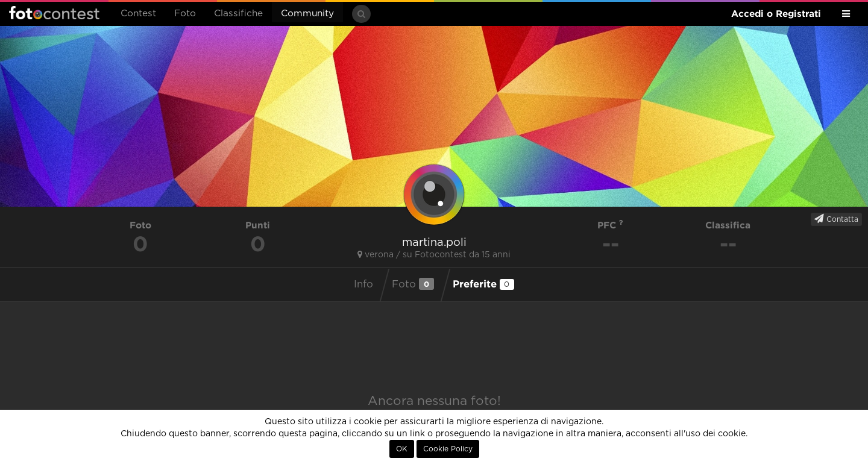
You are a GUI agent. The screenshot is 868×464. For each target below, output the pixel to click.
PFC (610, 225)
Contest (138, 14)
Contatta (836, 219)
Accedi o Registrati (776, 14)
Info (363, 284)
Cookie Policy (448, 449)
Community (307, 14)
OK (402, 449)
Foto (185, 14)
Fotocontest (54, 13)
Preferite (483, 284)
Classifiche (238, 14)
